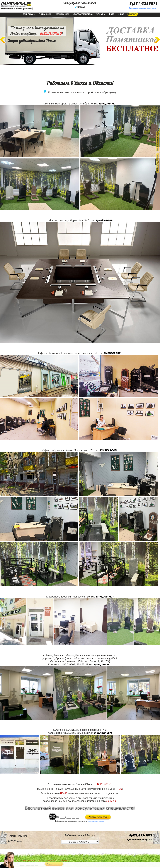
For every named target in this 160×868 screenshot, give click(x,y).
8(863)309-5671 (103, 733)
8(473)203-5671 (105, 597)
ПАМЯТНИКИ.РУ (16, 4)
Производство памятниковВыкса (80, 5)
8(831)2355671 (143, 4)
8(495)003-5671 (104, 221)
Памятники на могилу (14, 6)
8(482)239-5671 (103, 665)
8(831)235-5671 (108, 104)
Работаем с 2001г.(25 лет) (17, 9)
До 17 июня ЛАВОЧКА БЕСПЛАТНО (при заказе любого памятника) (43, 860)
